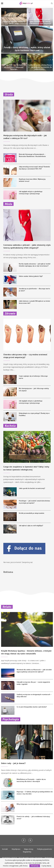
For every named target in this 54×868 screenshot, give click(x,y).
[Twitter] (30, 840)
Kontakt (5, 849)
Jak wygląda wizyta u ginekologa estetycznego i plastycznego (31, 193)
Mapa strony (29, 849)
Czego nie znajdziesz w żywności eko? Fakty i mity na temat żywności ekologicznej (26, 468)
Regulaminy (27, 852)
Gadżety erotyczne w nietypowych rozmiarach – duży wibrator (34, 696)
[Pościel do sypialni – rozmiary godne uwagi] (14, 17)
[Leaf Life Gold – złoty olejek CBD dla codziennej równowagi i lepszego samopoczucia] (14, 62)
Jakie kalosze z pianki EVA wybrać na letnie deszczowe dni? (34, 302)
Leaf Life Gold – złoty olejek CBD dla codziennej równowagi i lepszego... (14, 67)
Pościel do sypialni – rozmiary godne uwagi (14, 23)
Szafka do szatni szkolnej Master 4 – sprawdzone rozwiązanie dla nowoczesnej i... (40, 67)
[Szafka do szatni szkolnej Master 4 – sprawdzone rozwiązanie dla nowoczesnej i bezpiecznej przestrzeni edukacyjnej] (40, 62)
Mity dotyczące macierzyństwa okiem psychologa (35, 804)
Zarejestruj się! (27, 562)
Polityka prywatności (44, 849)
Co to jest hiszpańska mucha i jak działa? (32, 707)
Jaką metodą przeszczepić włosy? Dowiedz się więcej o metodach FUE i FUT (34, 168)
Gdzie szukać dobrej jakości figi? (31, 276)
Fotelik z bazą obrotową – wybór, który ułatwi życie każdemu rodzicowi (27, 49)
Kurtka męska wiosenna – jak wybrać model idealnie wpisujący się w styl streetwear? (35, 265)
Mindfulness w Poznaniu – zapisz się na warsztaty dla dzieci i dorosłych (31, 780)
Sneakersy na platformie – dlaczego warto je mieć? (34, 290)
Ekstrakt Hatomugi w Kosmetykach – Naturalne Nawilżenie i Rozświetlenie (32, 155)
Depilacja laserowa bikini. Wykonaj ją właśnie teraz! (32, 180)
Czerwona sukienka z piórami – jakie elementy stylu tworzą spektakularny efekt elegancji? (40, 21)
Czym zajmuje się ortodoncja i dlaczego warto (33, 377)
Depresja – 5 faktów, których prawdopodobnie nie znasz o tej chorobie (35, 793)
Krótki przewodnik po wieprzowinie (32, 513)
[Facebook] (24, 840)
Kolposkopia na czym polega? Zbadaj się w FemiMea (34, 414)
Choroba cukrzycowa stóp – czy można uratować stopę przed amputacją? (25, 356)
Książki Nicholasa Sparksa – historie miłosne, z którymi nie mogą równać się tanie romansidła (26, 652)
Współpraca (16, 849)
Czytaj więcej (46, 866)
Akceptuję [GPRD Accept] (35, 866)
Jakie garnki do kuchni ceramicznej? (32, 488)
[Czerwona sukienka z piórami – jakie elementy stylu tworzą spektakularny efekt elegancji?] (40, 17)
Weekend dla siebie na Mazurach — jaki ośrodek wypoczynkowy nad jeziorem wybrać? (34, 671)
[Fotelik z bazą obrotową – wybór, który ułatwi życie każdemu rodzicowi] (27, 40)
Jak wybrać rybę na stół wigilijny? (31, 526)
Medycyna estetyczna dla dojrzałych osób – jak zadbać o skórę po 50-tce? (25, 137)
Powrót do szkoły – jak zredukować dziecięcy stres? (33, 818)
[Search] (52, 3)
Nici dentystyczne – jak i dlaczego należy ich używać (34, 390)
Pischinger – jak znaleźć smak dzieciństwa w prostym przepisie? (34, 502)
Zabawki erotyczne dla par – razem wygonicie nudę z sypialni (33, 683)
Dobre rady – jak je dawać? (13, 763)
